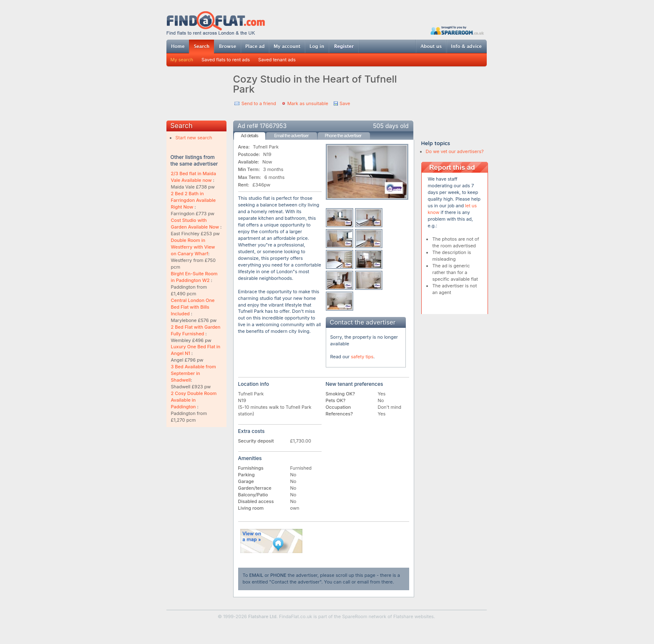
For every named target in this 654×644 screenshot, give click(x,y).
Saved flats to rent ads (226, 60)
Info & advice (467, 46)
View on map (272, 541)
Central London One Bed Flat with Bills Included (193, 307)
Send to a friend (259, 103)
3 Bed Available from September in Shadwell (194, 373)
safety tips (362, 357)
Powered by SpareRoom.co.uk (457, 30)
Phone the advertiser (343, 136)
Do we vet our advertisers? (455, 151)
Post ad (255, 46)
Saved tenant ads (277, 60)
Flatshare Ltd (262, 616)
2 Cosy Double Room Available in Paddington (194, 400)
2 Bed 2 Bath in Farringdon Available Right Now (194, 200)
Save (345, 103)
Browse (227, 46)
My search (182, 60)
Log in (317, 46)
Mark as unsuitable (308, 103)
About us (431, 46)
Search (201, 47)
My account (287, 46)
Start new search (194, 138)
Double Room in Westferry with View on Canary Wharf (193, 247)
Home (178, 46)
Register (344, 46)
